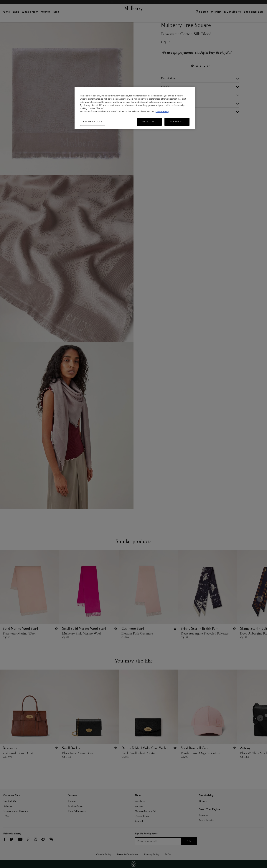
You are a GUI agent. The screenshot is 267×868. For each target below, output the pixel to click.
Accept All (177, 122)
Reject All (149, 122)
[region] (135, 108)
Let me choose (93, 122)
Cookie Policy (162, 111)
